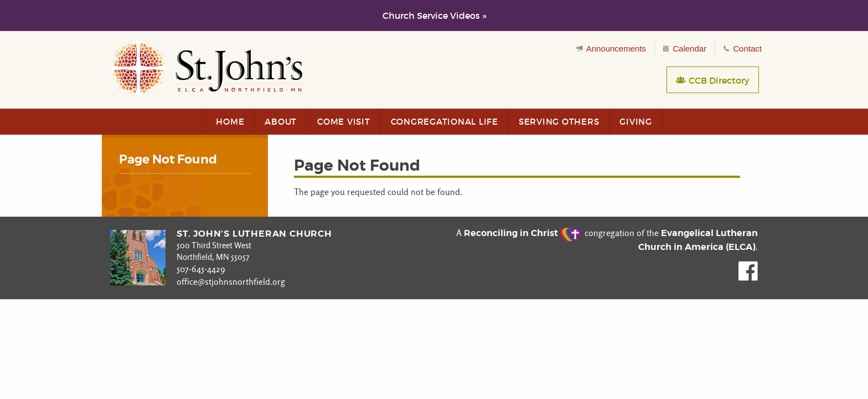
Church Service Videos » (434, 16)
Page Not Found (168, 160)
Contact (743, 48)
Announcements (611, 48)
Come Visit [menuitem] (344, 122)
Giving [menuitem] (636, 122)
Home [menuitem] (230, 122)
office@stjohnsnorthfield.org (231, 282)
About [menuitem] (281, 122)
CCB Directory (713, 80)
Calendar (685, 48)
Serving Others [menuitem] (559, 122)
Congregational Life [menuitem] (445, 122)
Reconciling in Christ (523, 233)
